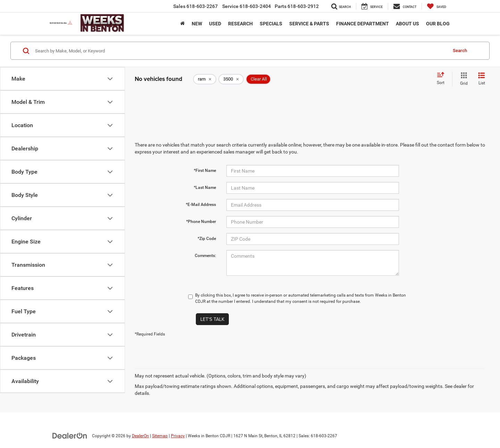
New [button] (197, 24)
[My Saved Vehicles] (437, 6)
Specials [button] (271, 24)
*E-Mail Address (201, 205)
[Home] (182, 24)
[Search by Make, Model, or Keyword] (240, 51)
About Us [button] (407, 24)
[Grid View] (462, 79)
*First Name (205, 171)
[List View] (482, 79)
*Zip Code (207, 239)
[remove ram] (205, 79)
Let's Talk (212, 319)
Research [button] (240, 24)
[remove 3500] (231, 79)
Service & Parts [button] (309, 24)
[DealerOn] (70, 435)
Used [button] (215, 24)
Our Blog (438, 24)
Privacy (178, 436)
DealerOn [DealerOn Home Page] (140, 436)
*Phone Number (201, 222)
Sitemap (160, 436)
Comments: (205, 256)
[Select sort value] (443, 79)
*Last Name (205, 188)
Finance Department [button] (362, 24)
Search (460, 51)
